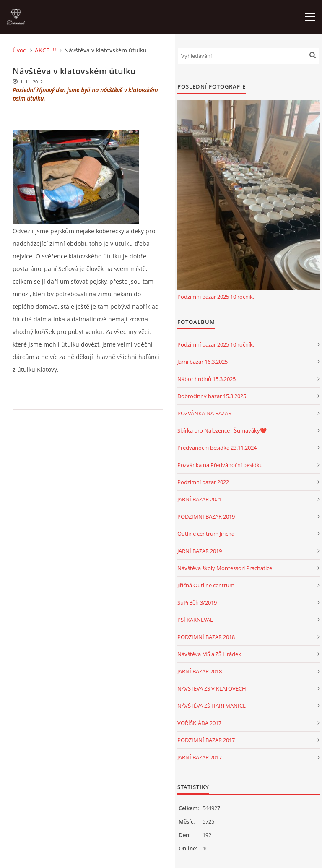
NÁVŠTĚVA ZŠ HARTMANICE (212, 706)
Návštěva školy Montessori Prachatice (225, 568)
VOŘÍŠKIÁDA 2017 (199, 723)
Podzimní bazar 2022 (203, 482)
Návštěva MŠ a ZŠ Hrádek (209, 654)
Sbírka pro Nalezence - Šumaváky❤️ (222, 430)
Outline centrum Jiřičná (206, 534)
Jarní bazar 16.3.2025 (203, 362)
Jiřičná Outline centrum (206, 585)
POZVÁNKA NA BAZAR (204, 413)
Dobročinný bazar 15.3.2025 (212, 396)
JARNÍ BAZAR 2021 (200, 499)
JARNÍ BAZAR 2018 (200, 671)
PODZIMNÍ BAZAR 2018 (206, 637)
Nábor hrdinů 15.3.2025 (206, 379)
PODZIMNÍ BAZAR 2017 (206, 740)
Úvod (20, 50)
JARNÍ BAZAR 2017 (200, 757)
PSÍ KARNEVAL (195, 620)
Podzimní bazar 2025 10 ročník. (216, 297)
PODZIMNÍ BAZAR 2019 (206, 516)
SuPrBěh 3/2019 (197, 602)
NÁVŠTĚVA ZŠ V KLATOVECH (212, 688)
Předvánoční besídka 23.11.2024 (217, 448)
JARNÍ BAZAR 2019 (200, 551)
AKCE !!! (45, 50)
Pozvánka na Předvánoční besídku (220, 465)
